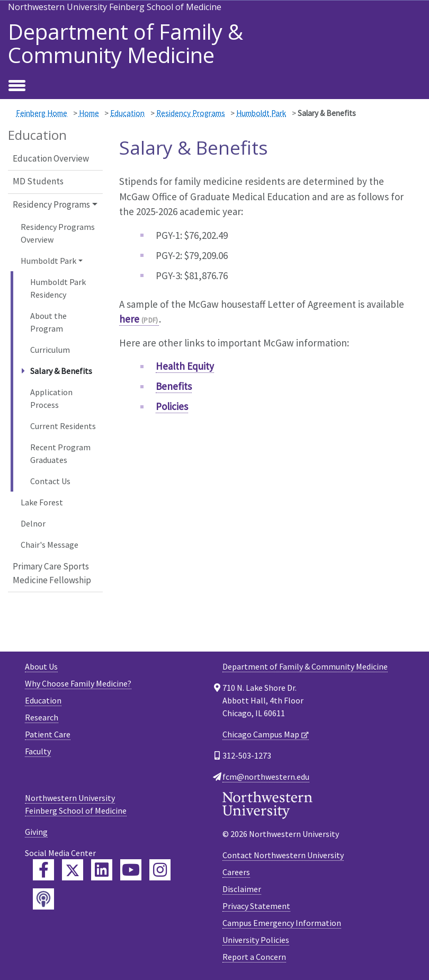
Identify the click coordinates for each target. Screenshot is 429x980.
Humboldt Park (261, 113)
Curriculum (50, 350)
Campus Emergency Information (282, 923)
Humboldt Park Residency (58, 288)
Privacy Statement (256, 906)
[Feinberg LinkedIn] (102, 870)
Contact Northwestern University (283, 855)
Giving (36, 832)
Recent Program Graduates (60, 453)
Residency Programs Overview (58, 233)
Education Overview (51, 158)
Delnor (33, 523)
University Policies (256, 940)
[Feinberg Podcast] (43, 899)
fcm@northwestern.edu (266, 777)
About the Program (48, 322)
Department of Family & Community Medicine (126, 43)
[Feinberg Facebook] (43, 870)
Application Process (51, 398)
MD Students (38, 181)
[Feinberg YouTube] (131, 870)
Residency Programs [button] (51, 204)
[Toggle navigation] (17, 86)
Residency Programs (191, 113)
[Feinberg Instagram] (160, 870)
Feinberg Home (42, 113)
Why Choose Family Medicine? (78, 683)
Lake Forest (42, 502)
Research (42, 717)
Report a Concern (254, 957)
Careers (236, 872)
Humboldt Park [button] (48, 261)
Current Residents (63, 426)
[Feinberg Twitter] (73, 870)
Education (127, 113)
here (129, 319)
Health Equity (185, 366)
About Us (41, 666)
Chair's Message (50, 545)
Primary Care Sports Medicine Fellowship (52, 573)
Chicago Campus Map (261, 734)
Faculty (38, 751)
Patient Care (48, 734)
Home (89, 113)
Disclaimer (242, 889)
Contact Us (50, 481)
